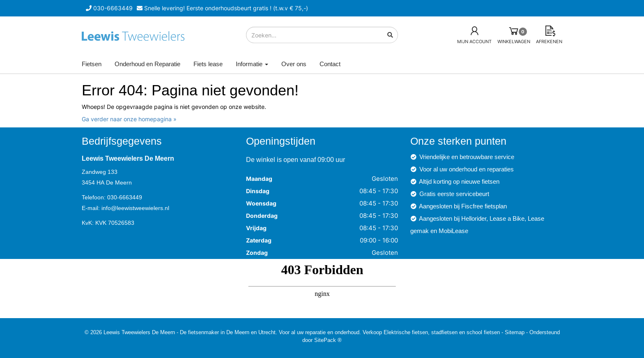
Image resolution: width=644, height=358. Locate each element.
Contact (330, 64)
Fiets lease (208, 64)
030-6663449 (125, 197)
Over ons (294, 64)
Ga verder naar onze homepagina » (129, 119)
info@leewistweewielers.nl (135, 208)
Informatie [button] (252, 64)
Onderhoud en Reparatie (147, 64)
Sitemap (515, 332)
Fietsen (92, 64)
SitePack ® (328, 340)
